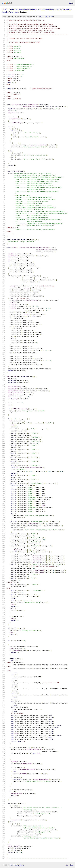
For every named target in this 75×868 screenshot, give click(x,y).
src (58, 9)
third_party (66, 9)
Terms (22, 865)
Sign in (71, 3)
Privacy (17, 865)
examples (14, 12)
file (41, 17)
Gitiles (11, 865)
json (72, 865)
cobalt (5, 9)
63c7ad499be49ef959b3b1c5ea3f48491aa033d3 (35, 9)
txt (67, 865)
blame (51, 17)
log (46, 17)
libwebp (5, 12)
